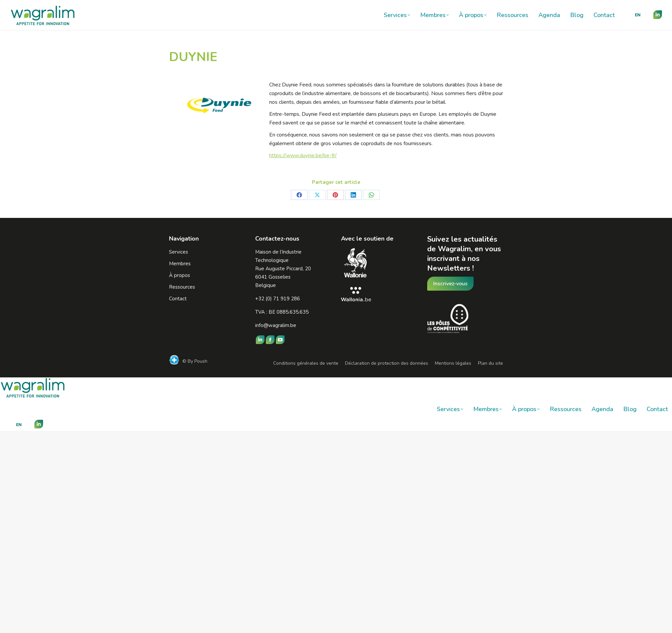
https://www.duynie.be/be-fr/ (303, 155)
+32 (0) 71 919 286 (278, 299)
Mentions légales (453, 363)
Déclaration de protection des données (387, 363)
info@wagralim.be (276, 325)
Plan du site (490, 363)
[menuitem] (638, 15)
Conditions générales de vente (306, 363)
